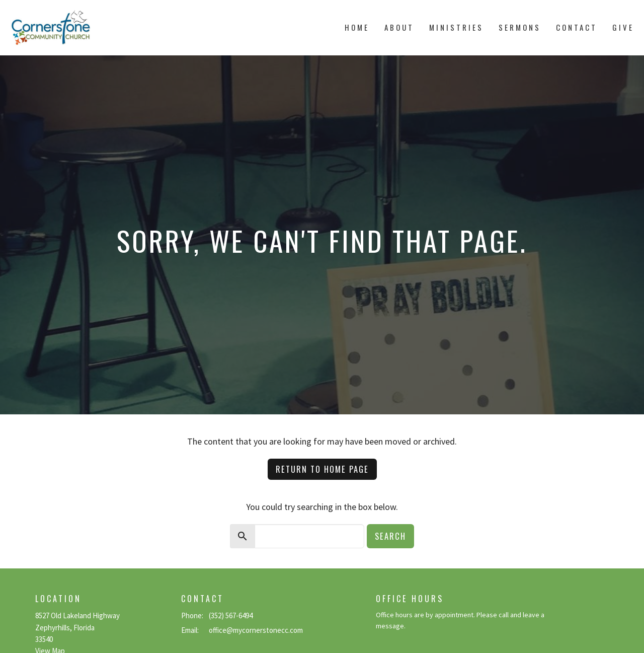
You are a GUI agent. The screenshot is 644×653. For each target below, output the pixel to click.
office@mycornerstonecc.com (256, 630)
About (399, 27)
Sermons (520, 27)
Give (623, 27)
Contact (577, 27)
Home (357, 27)
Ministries (456, 27)
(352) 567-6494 (231, 615)
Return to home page (322, 469)
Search (390, 536)
